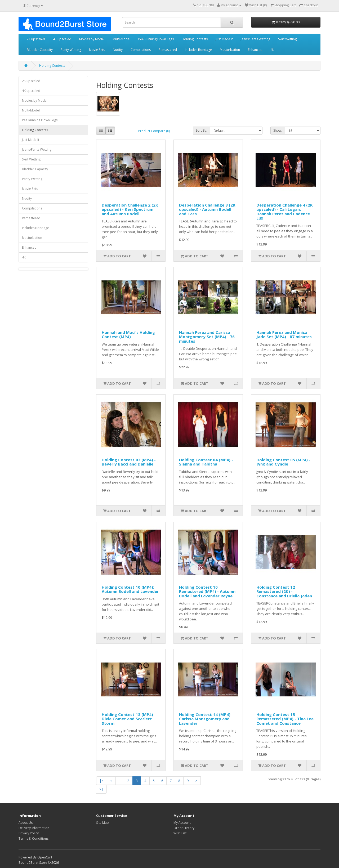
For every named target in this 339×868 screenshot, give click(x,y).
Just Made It (224, 39)
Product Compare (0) (154, 131)
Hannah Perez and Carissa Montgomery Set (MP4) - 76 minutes (207, 337)
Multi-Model (121, 39)
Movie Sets (97, 50)
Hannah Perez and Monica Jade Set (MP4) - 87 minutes (284, 335)
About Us (26, 823)
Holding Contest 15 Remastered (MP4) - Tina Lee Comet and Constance (285, 719)
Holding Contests (195, 39)
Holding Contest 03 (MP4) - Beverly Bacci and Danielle (129, 462)
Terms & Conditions (34, 838)
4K (272, 50)
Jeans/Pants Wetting (255, 39)
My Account (182, 823)
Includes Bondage (198, 50)
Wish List (180, 833)
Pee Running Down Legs (156, 39)
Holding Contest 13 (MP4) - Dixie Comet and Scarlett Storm (129, 719)
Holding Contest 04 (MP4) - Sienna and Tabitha (206, 462)
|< (102, 781)
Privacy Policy (29, 833)
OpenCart (45, 857)
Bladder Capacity (40, 50)
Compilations (141, 50)
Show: (278, 130)
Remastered (168, 50)
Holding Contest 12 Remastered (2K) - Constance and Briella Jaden (284, 591)
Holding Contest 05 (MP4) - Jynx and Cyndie (283, 462)
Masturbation (230, 50)
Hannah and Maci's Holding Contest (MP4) (128, 335)
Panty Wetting (71, 50)
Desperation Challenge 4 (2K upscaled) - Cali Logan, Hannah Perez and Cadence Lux (285, 212)
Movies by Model (92, 39)
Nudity (118, 50)
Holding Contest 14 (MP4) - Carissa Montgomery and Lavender (206, 719)
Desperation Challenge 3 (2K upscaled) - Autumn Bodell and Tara (207, 209)
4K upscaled (62, 39)
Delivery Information (34, 828)
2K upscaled (36, 39)
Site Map (102, 823)
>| (101, 789)
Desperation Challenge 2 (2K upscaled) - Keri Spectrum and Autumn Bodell (130, 209)
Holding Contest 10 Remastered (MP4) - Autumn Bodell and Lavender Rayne (207, 591)
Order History (184, 828)
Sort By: (201, 130)
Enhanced (255, 50)
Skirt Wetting (287, 39)
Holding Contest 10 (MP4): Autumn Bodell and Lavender (130, 589)
